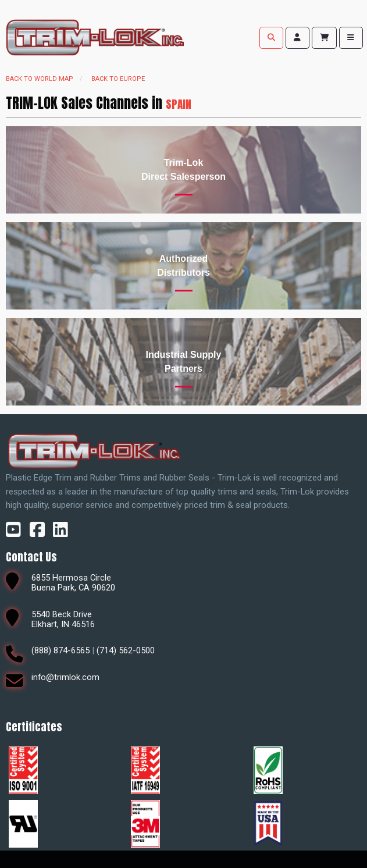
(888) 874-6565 (60, 650)
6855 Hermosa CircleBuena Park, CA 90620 (73, 583)
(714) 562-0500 (126, 650)
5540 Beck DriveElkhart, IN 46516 (63, 619)
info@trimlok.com (65, 677)
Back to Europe (118, 79)
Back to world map (40, 79)
